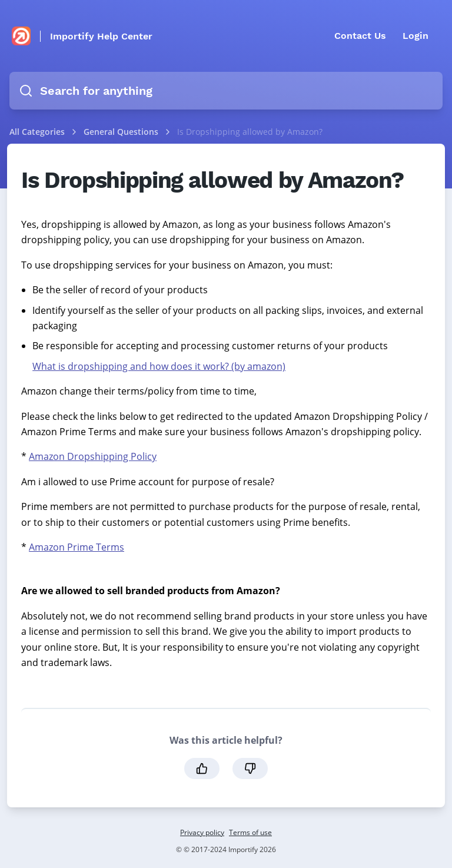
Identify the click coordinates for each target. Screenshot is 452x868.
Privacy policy (202, 832)
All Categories (37, 132)
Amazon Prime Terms (77, 547)
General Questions (122, 132)
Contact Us (360, 36)
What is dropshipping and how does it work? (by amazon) (159, 366)
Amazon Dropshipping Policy (93, 456)
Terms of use (250, 832)
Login (416, 36)
